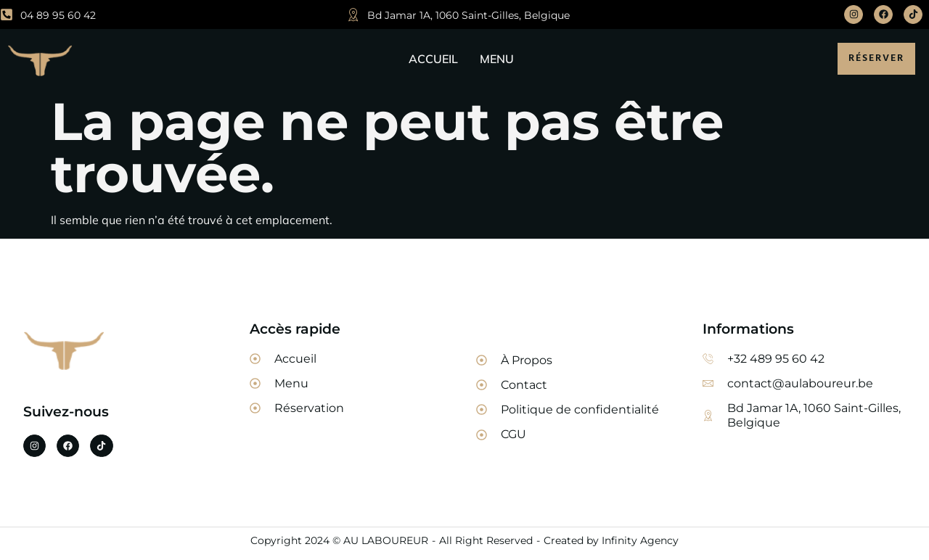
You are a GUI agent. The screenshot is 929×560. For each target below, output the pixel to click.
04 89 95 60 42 (58, 15)
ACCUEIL (433, 59)
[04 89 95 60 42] (7, 15)
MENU (497, 59)
